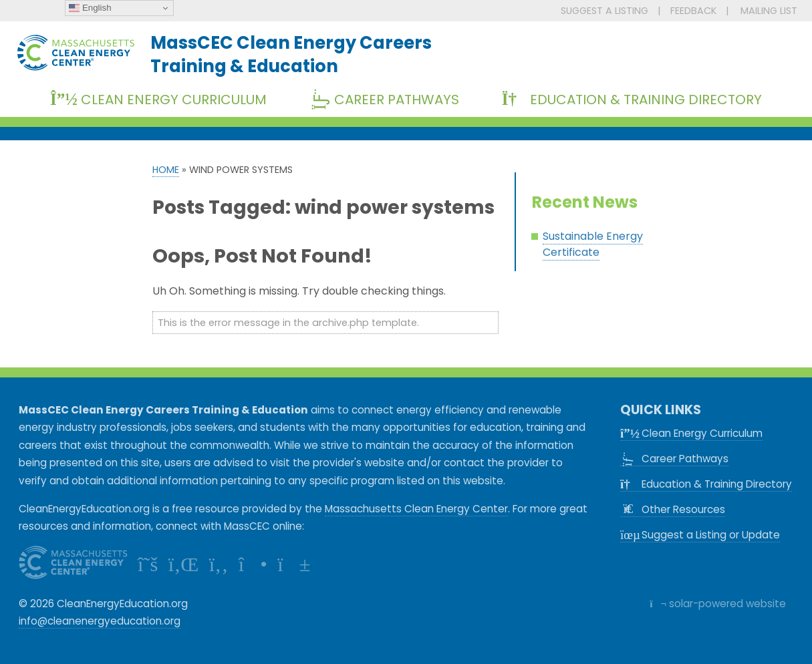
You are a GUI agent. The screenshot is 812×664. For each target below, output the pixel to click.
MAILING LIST (769, 11)
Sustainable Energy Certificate (593, 244)
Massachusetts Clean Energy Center (416, 509)
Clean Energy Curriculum (158, 100)
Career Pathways (389, 100)
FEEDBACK (693, 11)
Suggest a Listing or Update (700, 535)
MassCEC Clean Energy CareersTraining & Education (291, 54)
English (90, 8)
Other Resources (673, 509)
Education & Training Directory (632, 100)
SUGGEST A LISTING (604, 11)
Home (166, 170)
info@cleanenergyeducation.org (100, 621)
